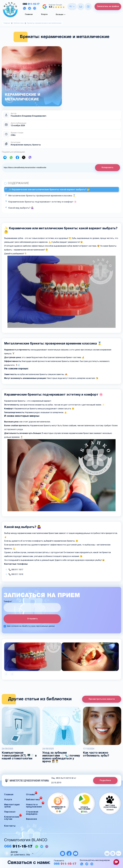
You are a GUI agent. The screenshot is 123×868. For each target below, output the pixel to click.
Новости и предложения (35, 805)
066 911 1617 (17, 570)
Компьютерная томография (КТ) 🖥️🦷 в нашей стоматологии (19, 756)
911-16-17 (31, 4)
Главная (29, 14)
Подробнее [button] (105, 781)
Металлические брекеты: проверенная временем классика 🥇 (42, 196)
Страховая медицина (32, 813)
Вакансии (31, 819)
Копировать (108, 168)
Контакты (10, 826)
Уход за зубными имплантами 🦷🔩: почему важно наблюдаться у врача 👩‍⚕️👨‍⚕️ (61, 757)
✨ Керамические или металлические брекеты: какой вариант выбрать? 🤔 (49, 190)
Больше (61, 15)
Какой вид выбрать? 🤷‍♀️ (21, 208)
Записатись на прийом (108, 6)
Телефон (8, 602)
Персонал (10, 812)
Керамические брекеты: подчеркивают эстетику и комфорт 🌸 (43, 202)
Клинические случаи (13, 817)
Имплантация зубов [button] (12, 806)
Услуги (44, 14)
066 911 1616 (17, 574)
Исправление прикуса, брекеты (26, 145)
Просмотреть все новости (102, 699)
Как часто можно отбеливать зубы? (96, 754)
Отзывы (32, 794)
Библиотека (19, 23)
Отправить (32, 619)
